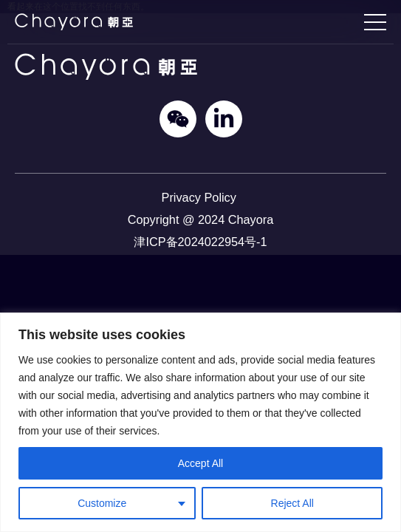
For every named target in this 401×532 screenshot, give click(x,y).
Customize (102, 503)
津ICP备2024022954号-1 (200, 242)
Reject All (292, 503)
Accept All (200, 463)
